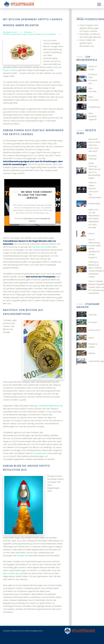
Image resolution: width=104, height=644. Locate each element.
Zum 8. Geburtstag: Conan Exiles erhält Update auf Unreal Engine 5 (89, 249)
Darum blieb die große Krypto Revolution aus (87, 43)
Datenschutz (17, 631)
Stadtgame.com (37, 631)
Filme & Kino (88, 330)
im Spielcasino (40, 453)
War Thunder (87, 90)
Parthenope (88, 204)
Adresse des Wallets (42, 247)
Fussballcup (88, 107)
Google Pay (22, 556)
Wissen (86, 353)
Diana (85, 234)
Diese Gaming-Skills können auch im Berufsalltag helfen (89, 171)
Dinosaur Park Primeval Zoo (87, 79)
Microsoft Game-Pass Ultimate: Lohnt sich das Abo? (88, 145)
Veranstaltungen (89, 361)
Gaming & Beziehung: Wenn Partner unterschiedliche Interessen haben (89, 269)
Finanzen (87, 322)
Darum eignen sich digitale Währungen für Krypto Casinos (89, 28)
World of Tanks (87, 68)
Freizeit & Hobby (87, 346)
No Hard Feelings (87, 157)
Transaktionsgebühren (48, 406)
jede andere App (11, 573)
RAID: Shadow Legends (87, 116)
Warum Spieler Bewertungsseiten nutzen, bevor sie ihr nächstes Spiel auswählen (89, 287)
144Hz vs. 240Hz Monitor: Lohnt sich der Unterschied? (89, 190)
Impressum (7, 631)
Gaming (87, 315)
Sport (85, 338)
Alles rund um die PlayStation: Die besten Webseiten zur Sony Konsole (88, 219)
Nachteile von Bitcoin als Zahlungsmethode (90, 36)
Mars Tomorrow (87, 98)
